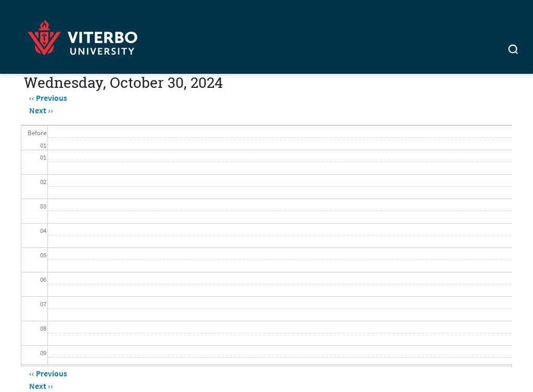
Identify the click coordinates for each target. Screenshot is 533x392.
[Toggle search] (513, 50)
